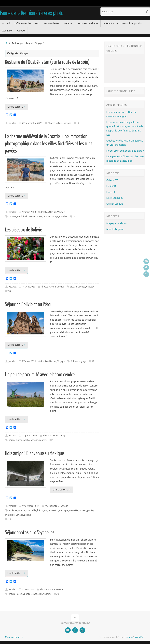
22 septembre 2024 (32, 123)
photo (47, 217)
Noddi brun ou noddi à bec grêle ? (125, 151)
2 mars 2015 (28, 590)
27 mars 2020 (29, 361)
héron (12, 440)
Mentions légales (14, 637)
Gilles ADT (112, 180)
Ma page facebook (117, 223)
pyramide (10, 515)
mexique (64, 510)
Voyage (68, 123)
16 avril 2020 (29, 287)
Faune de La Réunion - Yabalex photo (32, 13)
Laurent (111, 192)
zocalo (28, 515)
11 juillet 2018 (30, 436)
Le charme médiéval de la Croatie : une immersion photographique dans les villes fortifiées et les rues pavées (49, 144)
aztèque (13, 510)
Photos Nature (55, 123)
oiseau (39, 217)
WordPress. (141, 637)
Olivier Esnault (115, 204)
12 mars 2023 (29, 212)
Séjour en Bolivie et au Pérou (29, 304)
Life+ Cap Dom (115, 198)
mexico (55, 510)
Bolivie (74, 361)
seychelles (37, 594)
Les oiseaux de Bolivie (23, 230)
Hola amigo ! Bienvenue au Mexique (34, 453)
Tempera (128, 637)
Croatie (12, 217)
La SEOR (111, 186)
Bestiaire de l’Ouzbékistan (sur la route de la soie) (47, 62)
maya (47, 510)
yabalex (13, 123)
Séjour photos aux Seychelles (30, 533)
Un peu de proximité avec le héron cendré (40, 375)
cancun (22, 510)
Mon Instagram (115, 229)
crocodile (31, 510)
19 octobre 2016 (31, 506)
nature (31, 217)
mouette (74, 510)
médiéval (22, 217)
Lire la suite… (17, 107)
